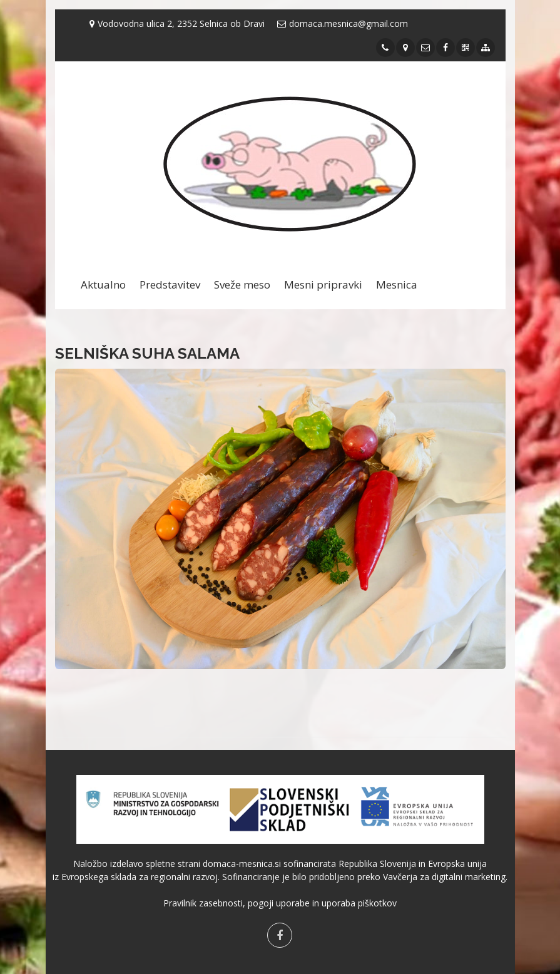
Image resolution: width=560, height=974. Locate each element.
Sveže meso (242, 285)
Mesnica (397, 285)
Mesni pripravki (323, 285)
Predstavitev (170, 285)
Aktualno (103, 285)
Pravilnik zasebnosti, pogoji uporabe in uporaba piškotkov (280, 903)
